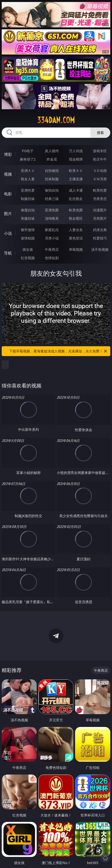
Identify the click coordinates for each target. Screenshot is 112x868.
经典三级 (52, 199)
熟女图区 (76, 218)
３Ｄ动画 (100, 171)
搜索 (100, 133)
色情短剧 (52, 258)
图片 (8, 214)
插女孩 (28, 249)
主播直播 (76, 179)
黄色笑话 (76, 238)
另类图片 (100, 218)
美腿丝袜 (28, 218)
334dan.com (56, 120)
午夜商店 (52, 249)
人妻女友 (76, 230)
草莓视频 (76, 249)
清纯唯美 (52, 218)
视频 (8, 174)
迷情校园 (28, 238)
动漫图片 (100, 210)
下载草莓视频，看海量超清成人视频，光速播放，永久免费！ (58, 351)
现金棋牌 (76, 159)
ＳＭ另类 (100, 179)
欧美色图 (76, 210)
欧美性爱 (100, 190)
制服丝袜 (28, 199)
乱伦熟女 (76, 199)
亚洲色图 (52, 210)
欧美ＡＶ (76, 171)
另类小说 (52, 238)
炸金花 (52, 159)
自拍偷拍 (52, 171)
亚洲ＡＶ (28, 171)
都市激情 (28, 230)
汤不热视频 (100, 249)
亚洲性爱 (28, 190)
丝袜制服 (52, 179)
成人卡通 (76, 190)
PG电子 (28, 151)
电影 (8, 194)
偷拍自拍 (52, 190)
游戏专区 (100, 151)
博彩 (8, 154)
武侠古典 (100, 230)
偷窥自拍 (28, 210)
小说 (8, 233)
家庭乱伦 (52, 230)
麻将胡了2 (28, 159)
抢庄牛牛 (100, 159)
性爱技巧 (100, 238)
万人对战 (76, 151)
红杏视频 (28, 258)
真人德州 (52, 151)
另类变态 (100, 199)
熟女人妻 (28, 179)
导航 (8, 253)
